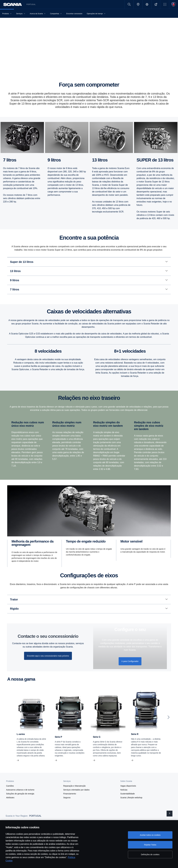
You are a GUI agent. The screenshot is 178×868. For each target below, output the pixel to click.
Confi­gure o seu (130, 643)
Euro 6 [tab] (12, 260)
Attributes (10, 811)
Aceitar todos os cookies (150, 835)
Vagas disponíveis (128, 800)
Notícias (124, 804)
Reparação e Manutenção (74, 800)
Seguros (67, 811)
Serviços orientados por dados (76, 804)
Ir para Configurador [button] (130, 675)
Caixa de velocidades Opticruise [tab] (119, 355)
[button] (165, 4)
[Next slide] (169, 731)
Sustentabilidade (128, 808)
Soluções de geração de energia (20, 808)
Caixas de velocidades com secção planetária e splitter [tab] (77, 355)
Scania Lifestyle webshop (131, 811)
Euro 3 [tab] (43, 260)
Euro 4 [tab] (33, 260)
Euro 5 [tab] (22, 260)
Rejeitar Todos (150, 845)
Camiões (10, 800)
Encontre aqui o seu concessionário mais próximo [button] (48, 670)
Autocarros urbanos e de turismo (20, 804)
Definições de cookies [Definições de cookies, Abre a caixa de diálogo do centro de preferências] (150, 854)
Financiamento (70, 808)
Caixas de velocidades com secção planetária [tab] (29, 355)
